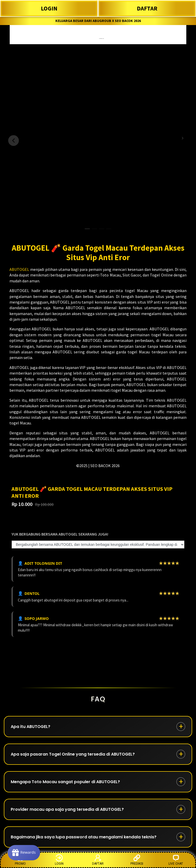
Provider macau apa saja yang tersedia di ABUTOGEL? (67, 809)
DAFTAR (147, 8)
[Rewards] (24, 853)
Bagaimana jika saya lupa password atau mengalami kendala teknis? (84, 837)
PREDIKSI (137, 860)
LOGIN (49, 8)
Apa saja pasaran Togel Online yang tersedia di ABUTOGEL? (73, 754)
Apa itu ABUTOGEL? (30, 727)
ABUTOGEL (19, 269)
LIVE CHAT (176, 860)
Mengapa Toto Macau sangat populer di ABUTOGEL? (65, 782)
